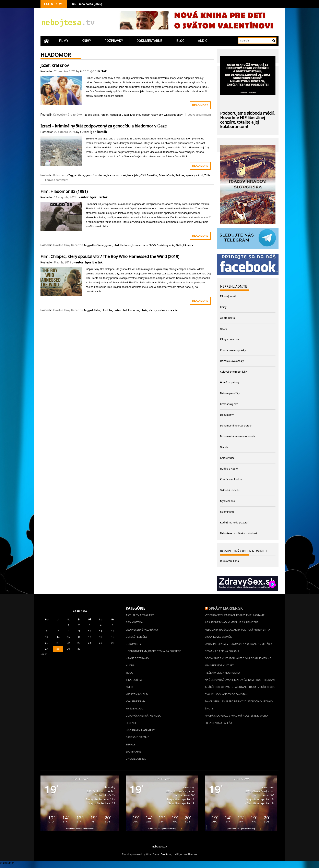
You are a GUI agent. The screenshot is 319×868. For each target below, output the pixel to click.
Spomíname (227, 512)
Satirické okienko (230, 490)
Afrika (97, 310)
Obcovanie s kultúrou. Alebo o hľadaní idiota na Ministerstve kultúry (238, 663)
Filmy (64, 41)
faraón (105, 115)
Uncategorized (136, 762)
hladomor (115, 115)
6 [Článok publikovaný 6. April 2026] (47, 631)
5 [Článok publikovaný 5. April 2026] (113, 625)
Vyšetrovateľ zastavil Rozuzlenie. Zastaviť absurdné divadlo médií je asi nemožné (235, 619)
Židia (207, 175)
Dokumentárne (149, 41)
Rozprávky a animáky (140, 732)
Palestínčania (166, 175)
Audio (203, 41)
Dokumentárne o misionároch (238, 436)
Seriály (224, 447)
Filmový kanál (228, 296)
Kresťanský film (229, 404)
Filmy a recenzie (229, 339)
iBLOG (180, 41)
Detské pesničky (230, 393)
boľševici (99, 245)
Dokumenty (61, 175)
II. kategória (134, 681)
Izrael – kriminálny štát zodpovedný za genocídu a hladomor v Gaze (104, 125)
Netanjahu (133, 175)
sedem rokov (150, 115)
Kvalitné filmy (62, 245)
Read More (200, 105)
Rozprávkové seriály (232, 361)
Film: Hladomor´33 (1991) (64, 191)
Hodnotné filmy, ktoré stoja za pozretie (153, 652)
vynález (161, 310)
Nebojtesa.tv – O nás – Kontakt (239, 533)
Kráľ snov (136, 115)
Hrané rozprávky (230, 382)
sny (161, 115)
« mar (44, 654)
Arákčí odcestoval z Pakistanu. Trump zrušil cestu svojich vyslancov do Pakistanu (240, 692)
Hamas (102, 175)
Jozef (126, 115)
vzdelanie (172, 310)
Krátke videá (227, 458)
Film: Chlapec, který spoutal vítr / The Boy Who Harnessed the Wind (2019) (110, 256)
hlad (116, 245)
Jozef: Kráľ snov (55, 65)
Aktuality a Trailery (140, 615)
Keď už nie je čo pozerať (234, 523)
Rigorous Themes (187, 857)
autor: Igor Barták (93, 71)
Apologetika (227, 318)
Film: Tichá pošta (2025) (86, 4)
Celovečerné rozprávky (68, 115)
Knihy (86, 41)
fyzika (117, 310)
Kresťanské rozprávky (233, 350)
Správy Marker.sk (226, 608)
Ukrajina (188, 245)
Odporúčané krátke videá (143, 718)
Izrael (123, 175)
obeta (144, 310)
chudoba (107, 310)
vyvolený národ (194, 175)
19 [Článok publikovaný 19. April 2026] (113, 637)
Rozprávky (114, 41)
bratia (96, 115)
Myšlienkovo (228, 501)
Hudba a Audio (229, 469)
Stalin (179, 245)
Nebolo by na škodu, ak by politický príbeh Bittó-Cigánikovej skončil (238, 634)
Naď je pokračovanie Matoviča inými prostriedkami (240, 681)
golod (109, 245)
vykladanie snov (173, 115)
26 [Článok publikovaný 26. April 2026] (113, 643)
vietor (152, 310)
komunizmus (140, 245)
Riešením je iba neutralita (222, 674)
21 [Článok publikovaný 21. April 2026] (58, 643)
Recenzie (77, 245)
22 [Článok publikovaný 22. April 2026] (68, 643)
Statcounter (7, 866)
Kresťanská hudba (231, 479)
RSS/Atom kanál (230, 561)
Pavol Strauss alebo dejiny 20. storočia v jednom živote (239, 707)
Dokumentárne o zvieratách (236, 426)
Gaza (81, 175)
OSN (143, 175)
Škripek (180, 175)
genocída (91, 175)
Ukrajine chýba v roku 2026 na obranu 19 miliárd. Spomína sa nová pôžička (239, 648)
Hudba (130, 666)
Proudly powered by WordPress (141, 857)
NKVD (152, 245)
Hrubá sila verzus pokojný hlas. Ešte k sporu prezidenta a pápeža (236, 721)
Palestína (152, 175)
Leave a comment (199, 115)
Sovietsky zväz (166, 245)
